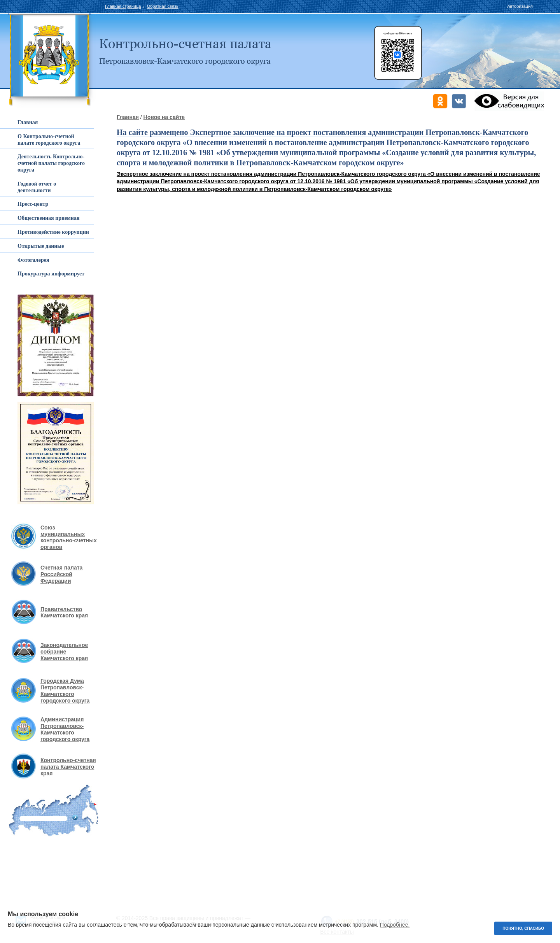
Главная (128, 117)
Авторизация (520, 6)
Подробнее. (395, 925)
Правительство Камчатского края (64, 613)
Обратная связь (163, 6)
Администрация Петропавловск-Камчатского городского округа (65, 729)
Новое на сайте (164, 117)
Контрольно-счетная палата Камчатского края (68, 767)
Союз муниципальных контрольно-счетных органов (69, 537)
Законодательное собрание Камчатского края (64, 652)
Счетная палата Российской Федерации (61, 574)
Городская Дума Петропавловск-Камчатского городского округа (65, 691)
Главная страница (123, 6)
